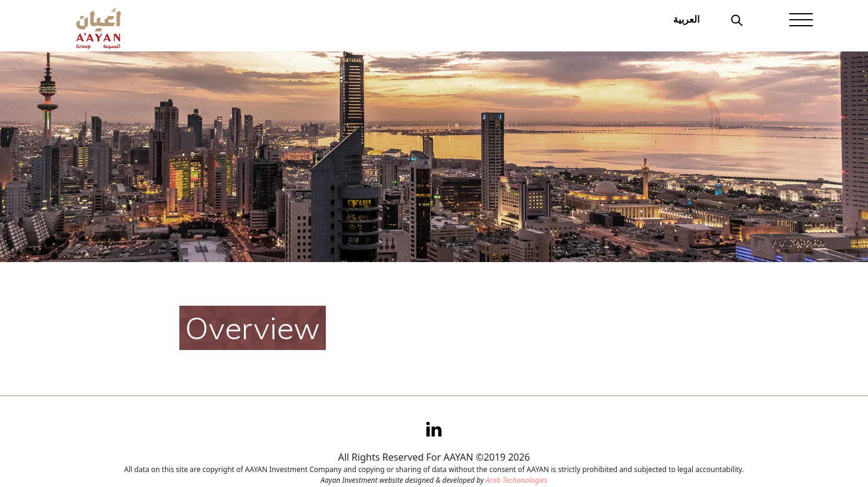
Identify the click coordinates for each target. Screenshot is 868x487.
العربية (686, 19)
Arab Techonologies (516, 480)
